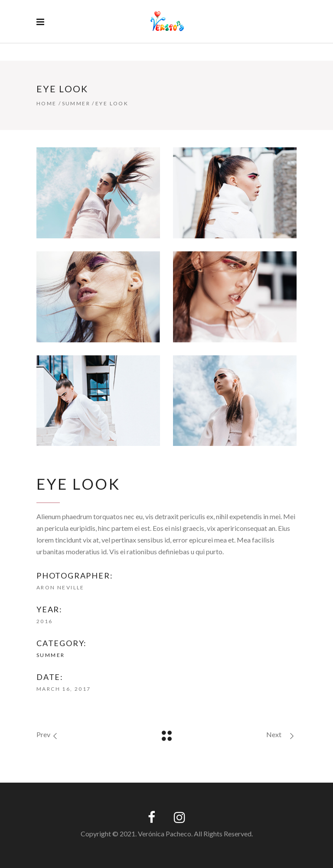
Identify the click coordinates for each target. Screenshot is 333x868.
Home (47, 103)
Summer (76, 103)
